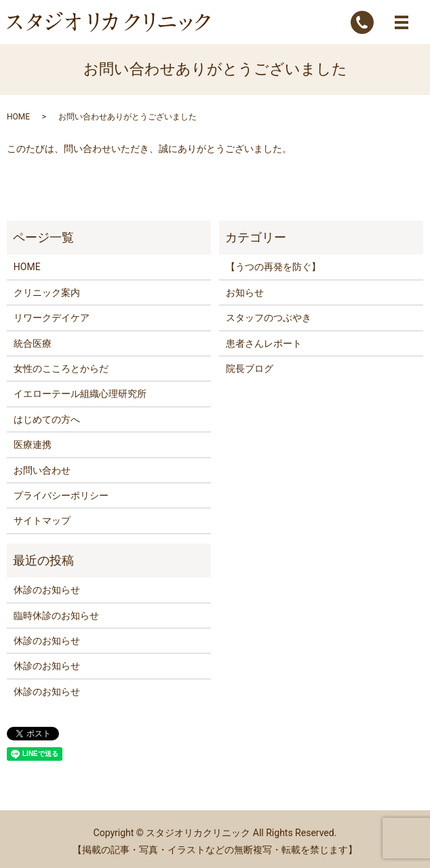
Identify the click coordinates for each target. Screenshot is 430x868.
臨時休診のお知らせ (56, 616)
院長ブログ (250, 369)
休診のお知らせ (47, 590)
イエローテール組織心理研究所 (80, 394)
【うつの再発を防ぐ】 (273, 267)
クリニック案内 (47, 293)
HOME (18, 117)
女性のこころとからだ (61, 369)
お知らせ (245, 293)
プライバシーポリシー (61, 495)
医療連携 (33, 445)
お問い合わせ (42, 470)
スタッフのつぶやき (269, 318)
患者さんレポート (264, 343)
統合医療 (33, 343)
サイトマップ (42, 521)
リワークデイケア (52, 318)
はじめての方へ (47, 419)
